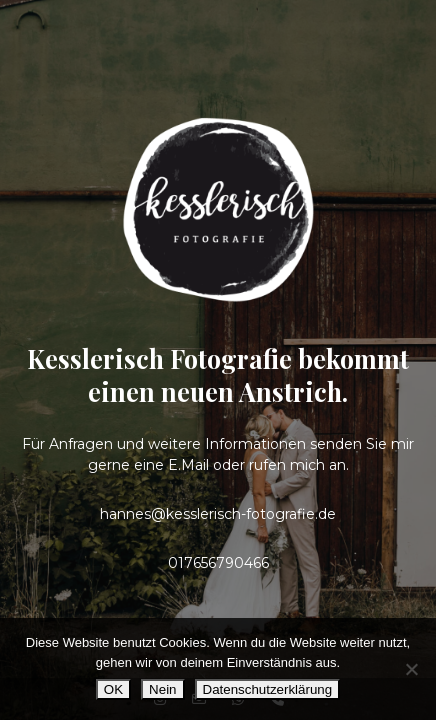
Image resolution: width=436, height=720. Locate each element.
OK (113, 689)
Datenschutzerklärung (268, 689)
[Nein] (411, 669)
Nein (162, 689)
